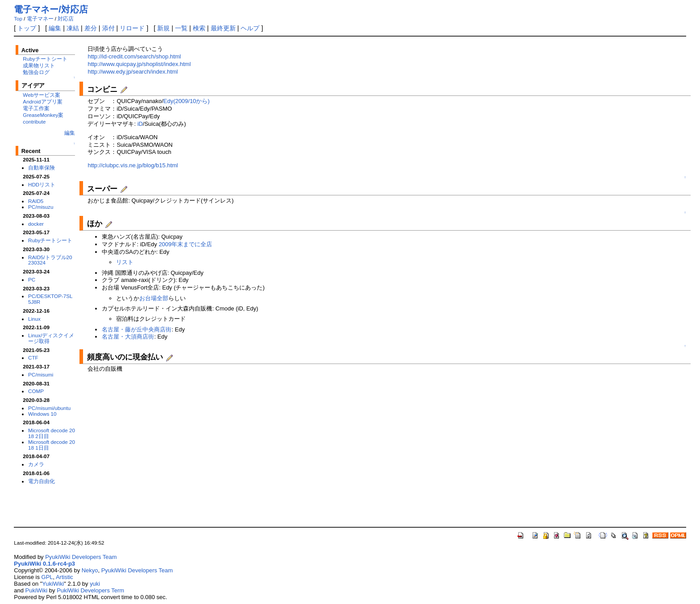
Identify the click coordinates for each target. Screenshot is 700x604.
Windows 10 (42, 414)
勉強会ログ (36, 72)
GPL (47, 577)
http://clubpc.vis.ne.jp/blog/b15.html (133, 165)
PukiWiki (37, 590)
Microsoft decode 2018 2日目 (52, 433)
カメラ (36, 464)
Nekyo (90, 570)
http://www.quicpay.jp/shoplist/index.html (139, 64)
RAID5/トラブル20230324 (50, 260)
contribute (34, 122)
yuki (95, 584)
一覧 (181, 28)
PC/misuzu (41, 207)
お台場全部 (154, 298)
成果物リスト (39, 65)
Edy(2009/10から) (187, 101)
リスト (125, 262)
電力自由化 (42, 481)
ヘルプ (250, 28)
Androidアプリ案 (42, 101)
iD (140, 124)
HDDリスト (42, 184)
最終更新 (223, 28)
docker (36, 224)
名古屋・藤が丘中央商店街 (137, 329)
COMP (36, 391)
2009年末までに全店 (185, 244)
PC (32, 279)
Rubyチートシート (45, 59)
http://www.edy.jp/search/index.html (133, 72)
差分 (91, 28)
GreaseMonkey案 (43, 115)
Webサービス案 (42, 95)
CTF (33, 358)
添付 (108, 28)
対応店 (66, 19)
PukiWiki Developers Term (90, 590)
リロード (132, 28)
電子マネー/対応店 (51, 9)
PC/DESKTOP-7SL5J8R (50, 299)
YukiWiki (53, 584)
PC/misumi (41, 374)
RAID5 (36, 201)
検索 (199, 28)
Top (18, 19)
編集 (55, 28)
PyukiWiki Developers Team (81, 557)
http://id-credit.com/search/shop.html (134, 56)
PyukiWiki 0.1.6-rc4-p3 (44, 564)
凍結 (73, 28)
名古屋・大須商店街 (128, 337)
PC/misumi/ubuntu (49, 408)
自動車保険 (42, 168)
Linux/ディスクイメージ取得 (51, 338)
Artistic (65, 577)
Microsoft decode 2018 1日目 (52, 445)
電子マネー (40, 19)
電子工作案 (36, 108)
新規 (163, 28)
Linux (34, 319)
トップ (27, 28)
